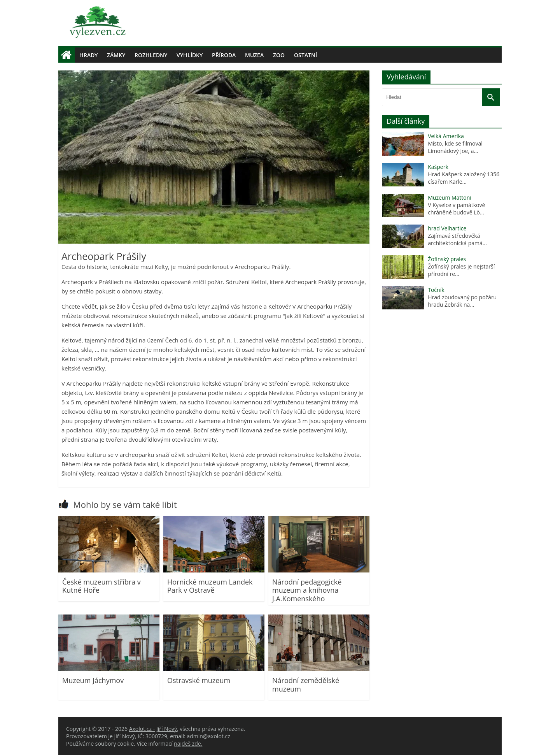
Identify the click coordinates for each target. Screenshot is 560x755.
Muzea (254, 55)
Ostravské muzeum (199, 680)
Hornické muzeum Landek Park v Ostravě (210, 586)
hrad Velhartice (447, 228)
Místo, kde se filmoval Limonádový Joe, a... (455, 147)
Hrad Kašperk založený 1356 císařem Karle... (464, 178)
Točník (436, 290)
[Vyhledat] (491, 97)
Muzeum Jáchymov (93, 680)
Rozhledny (151, 55)
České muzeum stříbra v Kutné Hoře (101, 586)
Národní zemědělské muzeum (306, 685)
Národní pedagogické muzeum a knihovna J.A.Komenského (307, 590)
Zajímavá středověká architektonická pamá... (457, 239)
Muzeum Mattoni (450, 198)
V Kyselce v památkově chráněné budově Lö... (456, 209)
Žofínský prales (447, 259)
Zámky (116, 55)
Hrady (88, 55)
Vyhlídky (190, 55)
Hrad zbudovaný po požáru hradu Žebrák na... (462, 301)
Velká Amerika (446, 136)
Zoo (279, 55)
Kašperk (438, 167)
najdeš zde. (188, 744)
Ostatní (305, 55)
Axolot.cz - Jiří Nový (153, 729)
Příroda (224, 55)
